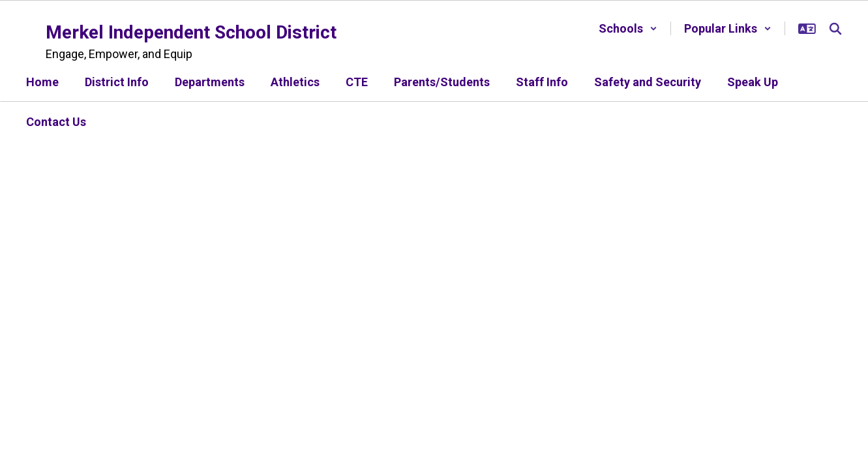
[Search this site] (835, 29)
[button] (628, 28)
